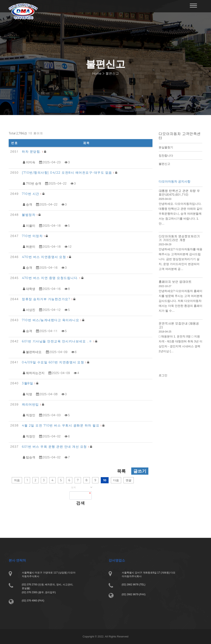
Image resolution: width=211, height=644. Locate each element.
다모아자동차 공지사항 (175, 189)
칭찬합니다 (166, 156)
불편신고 (164, 164)
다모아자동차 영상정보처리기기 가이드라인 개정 (179, 242)
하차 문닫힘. (33, 152)
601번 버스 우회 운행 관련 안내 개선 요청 (56, 447)
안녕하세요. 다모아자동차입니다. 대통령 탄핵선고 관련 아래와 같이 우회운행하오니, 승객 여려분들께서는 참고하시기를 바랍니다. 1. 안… (180, 219)
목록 (121, 471)
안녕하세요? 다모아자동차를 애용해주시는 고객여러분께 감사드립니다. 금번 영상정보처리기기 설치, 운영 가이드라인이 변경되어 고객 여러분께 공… (180, 262)
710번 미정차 (34, 236)
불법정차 (30, 215)
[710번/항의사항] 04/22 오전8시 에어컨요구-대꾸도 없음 (69, 173)
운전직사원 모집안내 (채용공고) (179, 324)
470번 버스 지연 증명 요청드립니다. (52, 278)
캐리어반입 (32, 404)
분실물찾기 (166, 147)
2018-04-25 (166, 331)
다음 (116, 480)
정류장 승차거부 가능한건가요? (48, 299)
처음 (17, 480)
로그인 (164, 377)
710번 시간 (32, 194)
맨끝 (129, 480)
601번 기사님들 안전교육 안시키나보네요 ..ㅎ (59, 341)
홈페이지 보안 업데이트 (175, 283)
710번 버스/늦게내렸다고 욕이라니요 (52, 320)
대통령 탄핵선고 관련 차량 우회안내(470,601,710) (179, 199)
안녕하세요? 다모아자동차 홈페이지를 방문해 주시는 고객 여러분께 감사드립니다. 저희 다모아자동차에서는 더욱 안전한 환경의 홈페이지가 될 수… (180, 301)
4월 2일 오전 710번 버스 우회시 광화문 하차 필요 (62, 425)
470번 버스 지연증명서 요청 (45, 257)
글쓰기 (140, 471)
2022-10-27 (166, 288)
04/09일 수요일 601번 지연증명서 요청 (55, 362)
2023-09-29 (166, 248)
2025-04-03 (166, 205)
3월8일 (29, 383)
